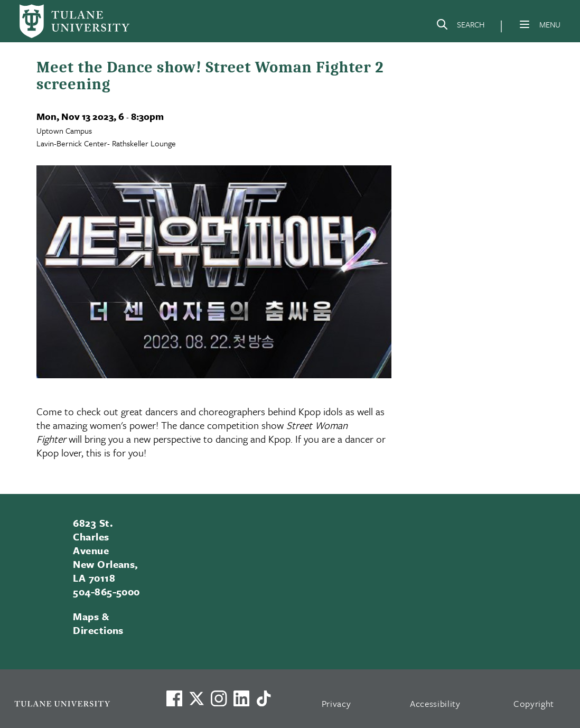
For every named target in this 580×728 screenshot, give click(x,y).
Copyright (534, 703)
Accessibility (435, 703)
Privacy (336, 703)
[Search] (460, 26)
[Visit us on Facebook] (174, 698)
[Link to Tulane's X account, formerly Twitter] (197, 698)
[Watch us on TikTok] (264, 698)
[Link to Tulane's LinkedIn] (241, 698)
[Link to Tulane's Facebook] (219, 698)
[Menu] (525, 24)
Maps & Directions (98, 623)
